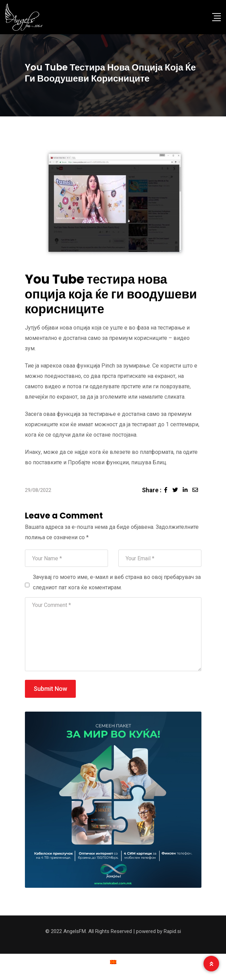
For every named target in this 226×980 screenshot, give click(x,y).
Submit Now (50, 689)
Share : (152, 490)
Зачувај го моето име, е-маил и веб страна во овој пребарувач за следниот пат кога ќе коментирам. (117, 582)
